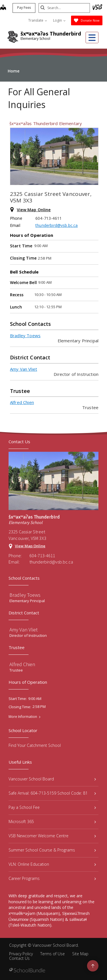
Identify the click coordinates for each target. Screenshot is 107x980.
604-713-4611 (42, 556)
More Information (23, 717)
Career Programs (52, 878)
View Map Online (34, 210)
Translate (38, 20)
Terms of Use (53, 954)
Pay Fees (24, 8)
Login (59, 20)
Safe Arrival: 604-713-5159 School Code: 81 (52, 793)
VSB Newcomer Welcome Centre (52, 836)
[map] (3, 8)
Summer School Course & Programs (52, 850)
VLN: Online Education (52, 864)
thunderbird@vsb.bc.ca (56, 225)
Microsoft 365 (52, 821)
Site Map (80, 954)
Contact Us (19, 958)
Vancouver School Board (52, 779)
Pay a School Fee (52, 807)
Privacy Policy (21, 954)
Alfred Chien (22, 402)
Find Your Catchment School (35, 745)
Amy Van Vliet (24, 369)
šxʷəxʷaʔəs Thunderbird (51, 34)
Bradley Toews (25, 335)
